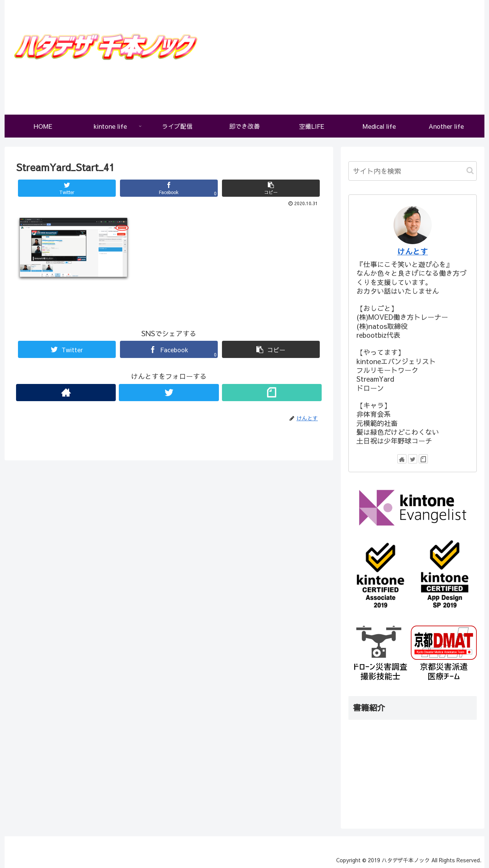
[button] (470, 171)
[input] (413, 171)
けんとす (413, 251)
